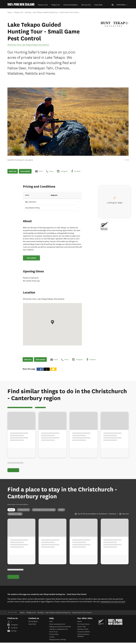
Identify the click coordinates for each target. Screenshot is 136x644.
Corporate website (84, 633)
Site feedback (33, 623)
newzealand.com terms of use (113, 603)
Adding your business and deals (60, 628)
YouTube (12, 632)
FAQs (51, 623)
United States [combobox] (122, 5)
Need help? (32, 625)
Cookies (52, 638)
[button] (43, 5)
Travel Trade (82, 628)
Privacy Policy (54, 636)
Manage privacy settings (58, 641)
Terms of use (53, 633)
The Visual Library (83, 625)
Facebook (12, 629)
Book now (13, 171)
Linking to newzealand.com (58, 631)
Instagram (13, 626)
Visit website (25, 171)
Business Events (83, 631)
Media (79, 623)
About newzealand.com (57, 625)
